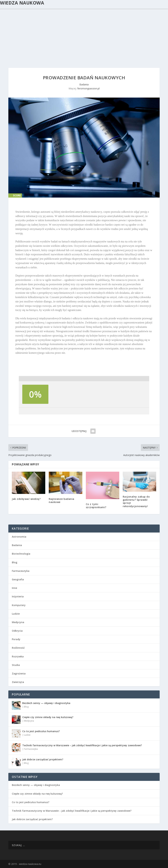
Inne (14, 588)
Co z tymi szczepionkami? (96, 506)
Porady (16, 639)
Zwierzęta (18, 682)
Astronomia (19, 537)
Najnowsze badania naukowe (62, 500)
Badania (84, 84)
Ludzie (16, 614)
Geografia (18, 579)
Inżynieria (18, 596)
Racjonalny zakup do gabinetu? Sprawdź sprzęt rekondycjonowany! (136, 501)
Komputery (19, 605)
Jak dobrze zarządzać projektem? (43, 759)
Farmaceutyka (21, 571)
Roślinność (18, 648)
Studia (16, 665)
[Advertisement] (84, 35)
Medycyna (18, 622)
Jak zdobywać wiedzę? (26, 499)
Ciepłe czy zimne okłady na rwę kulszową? (48, 717)
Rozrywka (18, 656)
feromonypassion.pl (88, 88)
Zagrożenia (19, 673)
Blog (15, 562)
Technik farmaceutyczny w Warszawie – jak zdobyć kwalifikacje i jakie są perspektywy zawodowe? (82, 745)
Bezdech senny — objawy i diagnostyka (46, 703)
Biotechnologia (21, 554)
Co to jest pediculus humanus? (41, 731)
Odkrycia (17, 631)
